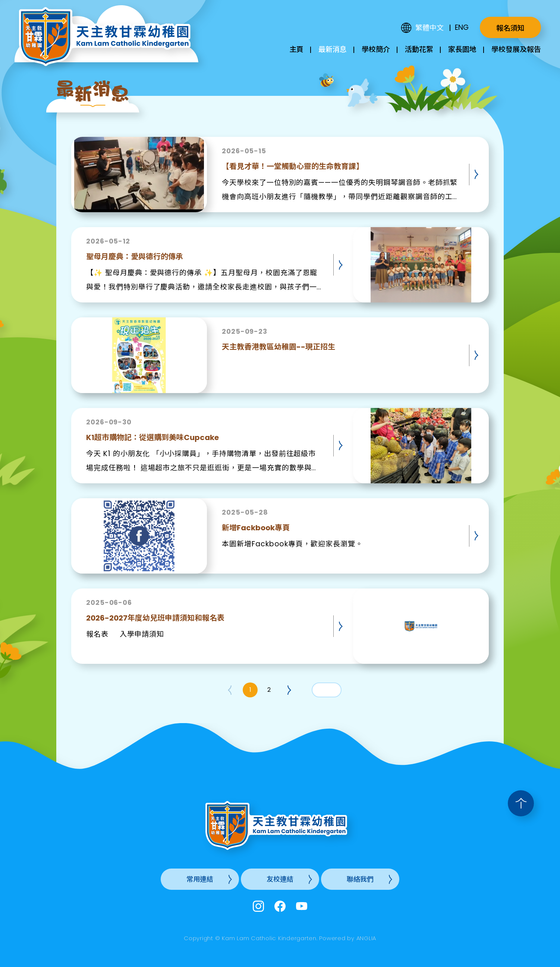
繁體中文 (430, 28)
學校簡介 (376, 49)
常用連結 (200, 879)
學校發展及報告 (516, 49)
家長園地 (462, 49)
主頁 (296, 49)
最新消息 (333, 49)
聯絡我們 (360, 879)
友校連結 (280, 879)
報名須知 (510, 28)
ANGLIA (366, 938)
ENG (462, 27)
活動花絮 (419, 49)
